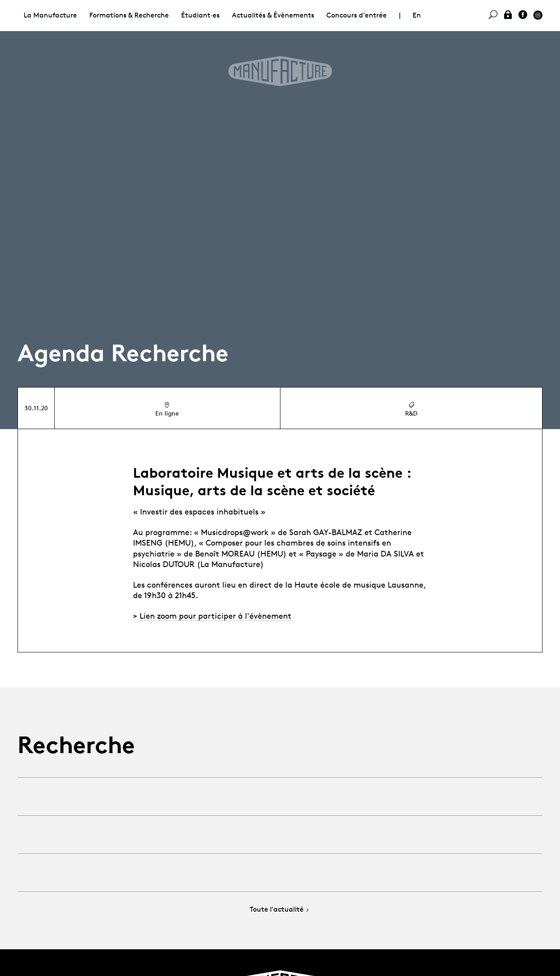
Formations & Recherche (129, 15)
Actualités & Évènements (273, 15)
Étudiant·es (200, 15)
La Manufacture (50, 15)
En (417, 15)
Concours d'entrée (357, 15)
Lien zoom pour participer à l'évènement (215, 616)
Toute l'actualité (280, 910)
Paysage (321, 553)
